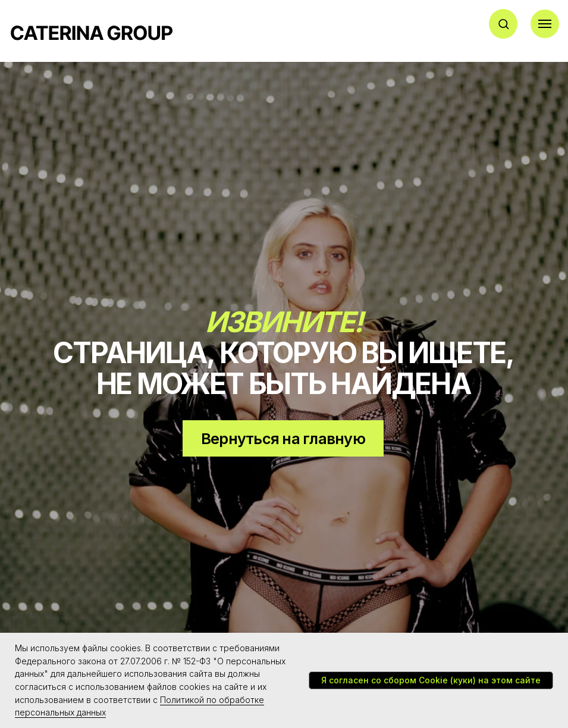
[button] (503, 24)
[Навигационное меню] (545, 24)
